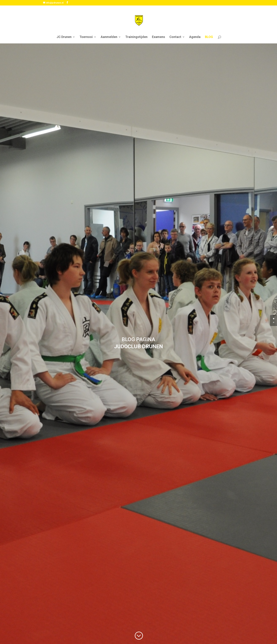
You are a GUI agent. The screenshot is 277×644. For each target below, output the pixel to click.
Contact (175, 37)
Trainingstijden (136, 37)
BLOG (209, 37)
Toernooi (86, 37)
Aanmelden (109, 37)
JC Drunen (64, 37)
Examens (158, 37)
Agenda (195, 37)
